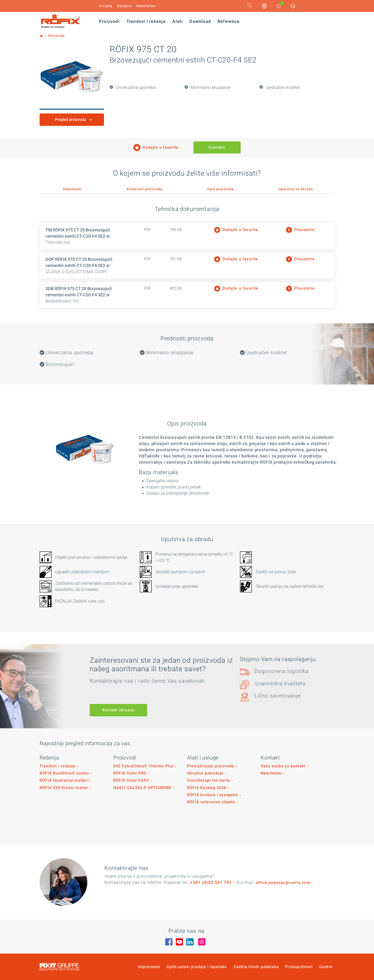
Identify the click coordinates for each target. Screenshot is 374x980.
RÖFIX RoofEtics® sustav (65, 773)
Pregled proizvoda (71, 120)
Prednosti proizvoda (145, 189)
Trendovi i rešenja (58, 766)
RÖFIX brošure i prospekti (213, 795)
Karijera (124, 6)
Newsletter (146, 6)
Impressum (149, 967)
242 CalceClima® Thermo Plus (143, 766)
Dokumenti (73, 189)
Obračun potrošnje (205, 773)
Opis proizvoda (221, 189)
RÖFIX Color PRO (130, 773)
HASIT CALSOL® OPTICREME (142, 788)
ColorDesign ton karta (208, 780)
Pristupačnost (299, 967)
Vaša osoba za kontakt (283, 766)
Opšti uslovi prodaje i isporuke (197, 967)
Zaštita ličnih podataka (256, 967)
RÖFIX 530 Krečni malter (64, 788)
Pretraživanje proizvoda (211, 766)
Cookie (326, 967)
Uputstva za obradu (296, 189)
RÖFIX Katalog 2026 (207, 788)
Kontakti (217, 147)
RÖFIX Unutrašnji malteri (64, 780)
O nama (106, 6)
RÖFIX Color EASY (131, 780)
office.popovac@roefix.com (283, 883)
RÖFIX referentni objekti (211, 802)
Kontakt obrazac (118, 710)
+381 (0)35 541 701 (211, 882)
